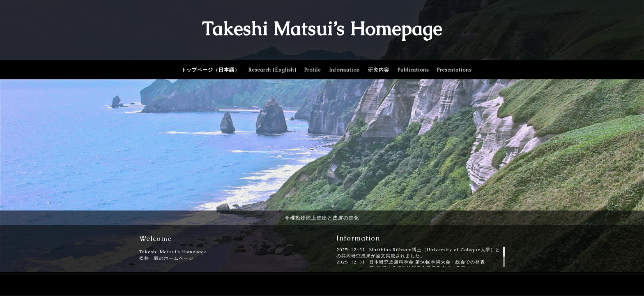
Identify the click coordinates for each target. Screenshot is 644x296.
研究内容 (379, 70)
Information (344, 70)
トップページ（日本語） (210, 70)
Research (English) (272, 70)
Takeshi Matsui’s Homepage (322, 29)
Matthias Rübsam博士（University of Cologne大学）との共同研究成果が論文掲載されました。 (418, 253)
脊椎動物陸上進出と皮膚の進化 (322, 218)
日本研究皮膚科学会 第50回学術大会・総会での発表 (427, 262)
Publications (413, 70)
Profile (313, 70)
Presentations (454, 70)
